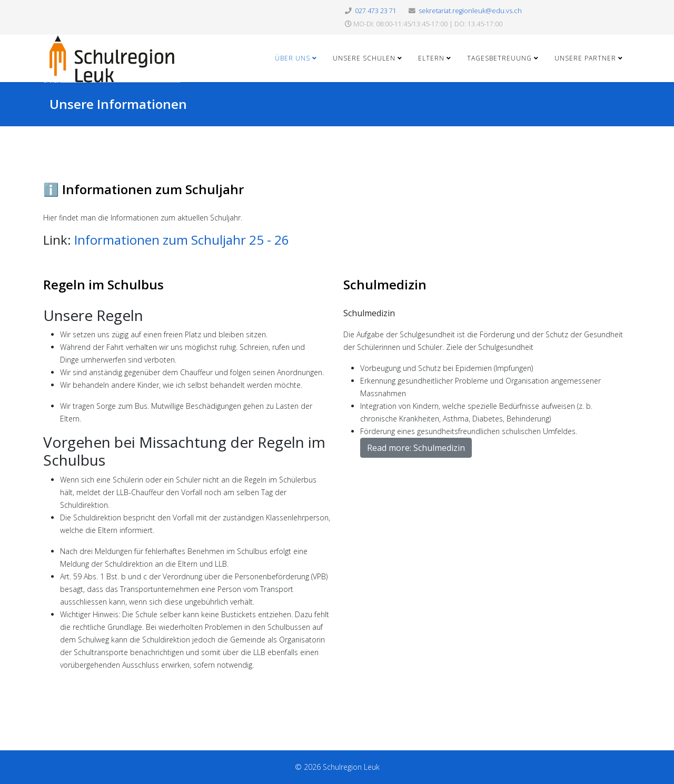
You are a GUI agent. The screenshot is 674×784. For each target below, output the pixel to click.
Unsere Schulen (364, 58)
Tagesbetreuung (499, 58)
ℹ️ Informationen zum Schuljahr (143, 189)
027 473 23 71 (376, 11)
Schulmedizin (385, 284)
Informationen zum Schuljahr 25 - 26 (182, 240)
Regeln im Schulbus (103, 284)
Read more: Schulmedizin (416, 448)
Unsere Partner (585, 58)
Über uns (293, 58)
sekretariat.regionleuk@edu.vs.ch (470, 11)
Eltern (431, 58)
